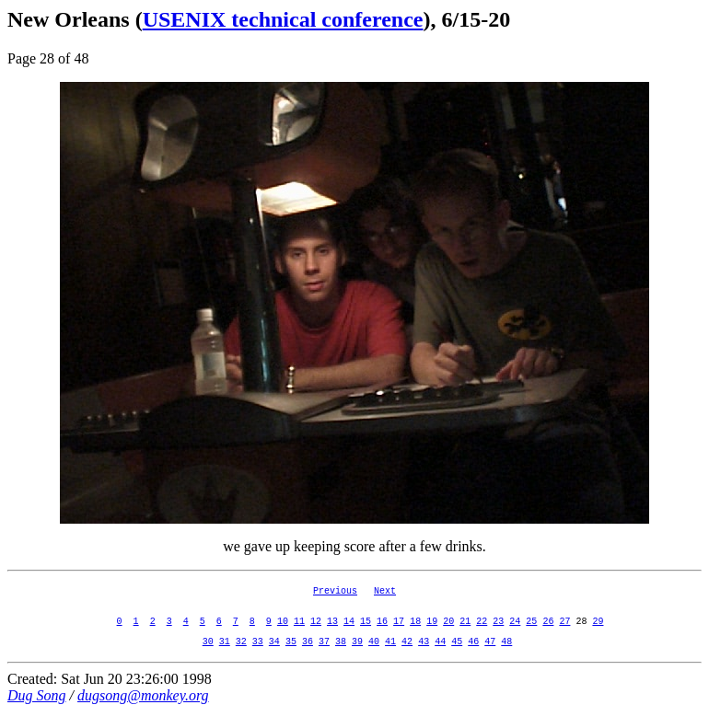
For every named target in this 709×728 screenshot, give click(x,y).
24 (515, 631)
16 (382, 631)
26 (548, 631)
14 (349, 631)
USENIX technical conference (283, 19)
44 (440, 657)
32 (241, 657)
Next (385, 593)
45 (457, 657)
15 (366, 631)
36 (308, 657)
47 (490, 657)
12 (316, 631)
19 (432, 631)
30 (208, 657)
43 (424, 657)
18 (415, 631)
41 (390, 657)
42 (407, 657)
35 (291, 657)
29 (598, 631)
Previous (335, 593)
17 (399, 631)
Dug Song (37, 712)
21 (465, 631)
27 (564, 631)
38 (341, 657)
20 (448, 631)
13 (332, 631)
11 (299, 631)
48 (506, 657)
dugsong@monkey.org (143, 712)
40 (374, 657)
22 (482, 631)
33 (258, 657)
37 (324, 657)
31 (225, 657)
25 (531, 631)
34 (274, 657)
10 (283, 631)
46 (473, 657)
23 (498, 631)
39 (357, 657)
